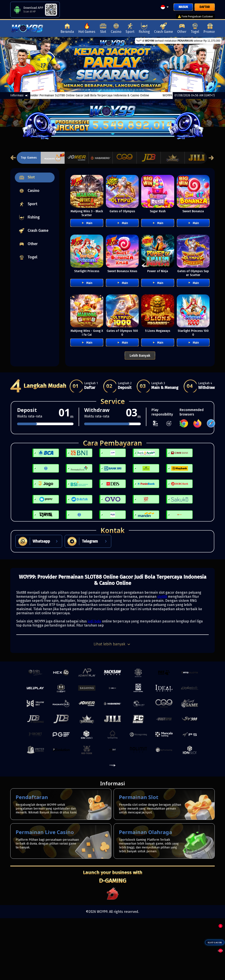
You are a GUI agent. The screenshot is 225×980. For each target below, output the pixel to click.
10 (110, 90)
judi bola (94, 621)
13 (119, 90)
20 (140, 90)
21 (143, 90)
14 (122, 90)
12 (116, 90)
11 (113, 90)
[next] (214, 64)
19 (137, 90)
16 (128, 90)
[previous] (11, 64)
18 (134, 90)
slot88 (162, 597)
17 (131, 90)
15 (125, 90)
